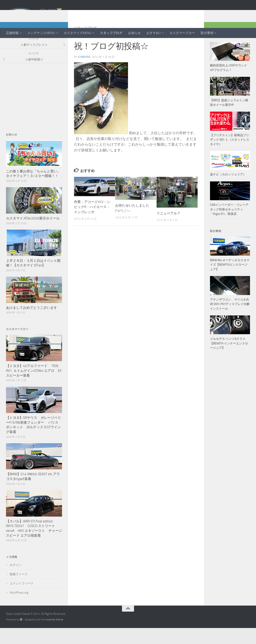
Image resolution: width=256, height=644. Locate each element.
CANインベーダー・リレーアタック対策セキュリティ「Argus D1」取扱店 (229, 225)
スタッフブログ (111, 33)
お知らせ (134, 33)
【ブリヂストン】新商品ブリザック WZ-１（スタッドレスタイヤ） (230, 156)
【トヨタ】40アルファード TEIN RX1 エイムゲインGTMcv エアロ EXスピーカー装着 (34, 386)
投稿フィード (19, 590)
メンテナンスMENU (41, 33)
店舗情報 (12, 33)
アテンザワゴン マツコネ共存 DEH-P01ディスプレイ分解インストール (230, 320)
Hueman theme (54, 635)
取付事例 (207, 33)
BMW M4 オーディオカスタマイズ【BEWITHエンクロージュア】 (230, 281)
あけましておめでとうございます (31, 324)
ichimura (84, 73)
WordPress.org (19, 609)
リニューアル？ (168, 229)
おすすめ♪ (154, 33)
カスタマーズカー (182, 33)
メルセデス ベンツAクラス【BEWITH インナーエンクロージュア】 (229, 359)
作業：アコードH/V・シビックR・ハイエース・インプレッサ (92, 223)
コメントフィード (22, 599)
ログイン (16, 581)
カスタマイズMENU (77, 33)
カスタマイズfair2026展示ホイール (33, 234)
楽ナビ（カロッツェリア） (228, 190)
